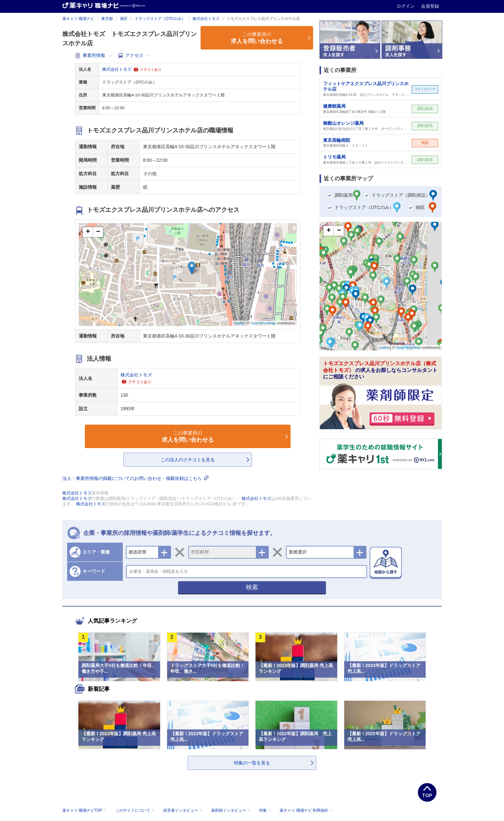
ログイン (406, 6)
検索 (252, 587)
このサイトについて (135, 810)
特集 (266, 810)
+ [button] (88, 232)
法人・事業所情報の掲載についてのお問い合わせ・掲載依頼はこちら (135, 478)
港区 (124, 19)
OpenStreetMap (263, 323)
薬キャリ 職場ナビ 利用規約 (306, 810)
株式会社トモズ (206, 19)
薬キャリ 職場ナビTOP (85, 810)
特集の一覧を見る (252, 763)
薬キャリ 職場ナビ (78, 19)
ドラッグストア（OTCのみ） (160, 19)
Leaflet (239, 323)
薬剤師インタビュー (231, 810)
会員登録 (430, 6)
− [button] (98, 232)
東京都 (107, 19)
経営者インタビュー (183, 810)
